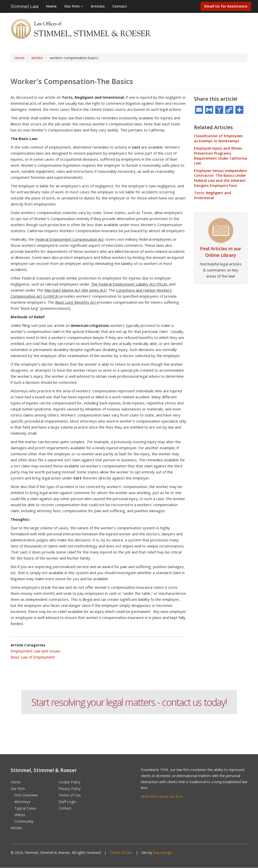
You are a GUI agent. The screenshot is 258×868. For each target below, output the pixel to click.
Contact (120, 6)
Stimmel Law (25, 6)
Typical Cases (25, 808)
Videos (20, 815)
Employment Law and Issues (36, 651)
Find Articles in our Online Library (221, 252)
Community (24, 821)
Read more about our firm (162, 796)
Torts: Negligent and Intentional (213, 195)
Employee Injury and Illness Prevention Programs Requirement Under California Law (221, 156)
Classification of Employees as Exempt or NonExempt (218, 138)
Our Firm (74, 6)
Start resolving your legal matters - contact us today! (129, 702)
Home (51, 6)
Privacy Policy (70, 789)
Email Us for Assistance (226, 6)
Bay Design (163, 853)
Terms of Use (70, 795)
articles (37, 58)
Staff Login (67, 802)
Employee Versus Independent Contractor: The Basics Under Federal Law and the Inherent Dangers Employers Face (221, 178)
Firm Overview (26, 795)
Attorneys (22, 802)
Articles (98, 6)
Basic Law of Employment (33, 657)
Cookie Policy (69, 782)
